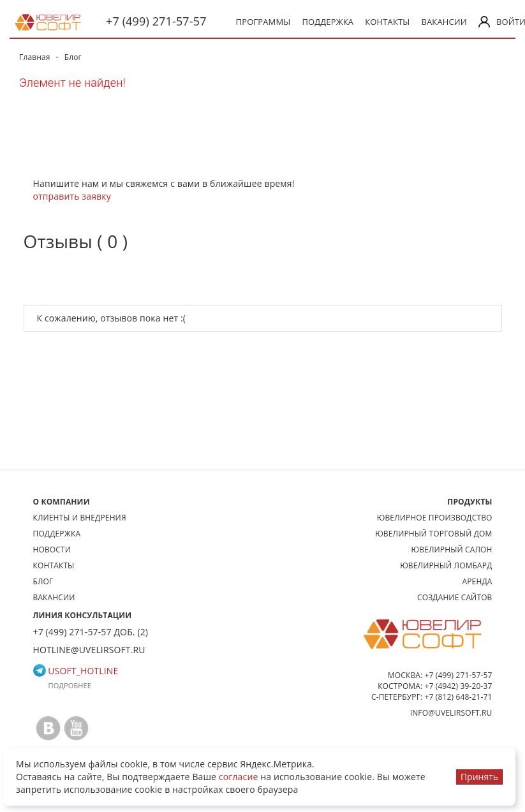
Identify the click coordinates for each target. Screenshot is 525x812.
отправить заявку (72, 196)
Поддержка (328, 22)
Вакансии (444, 22)
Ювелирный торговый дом (433, 534)
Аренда (477, 581)
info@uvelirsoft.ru (451, 713)
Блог (43, 581)
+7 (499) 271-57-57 (156, 21)
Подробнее (70, 685)
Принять (479, 777)
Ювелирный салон (452, 550)
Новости (52, 550)
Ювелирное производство (435, 518)
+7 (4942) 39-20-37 (459, 686)
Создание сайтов (455, 597)
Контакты (387, 22)
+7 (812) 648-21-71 (459, 697)
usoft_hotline (76, 671)
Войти (497, 22)
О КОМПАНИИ (62, 502)
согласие (239, 777)
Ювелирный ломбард (446, 565)
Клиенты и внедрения (80, 518)
